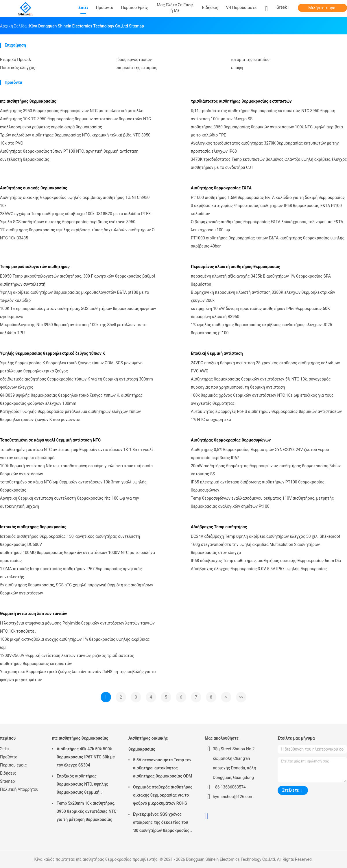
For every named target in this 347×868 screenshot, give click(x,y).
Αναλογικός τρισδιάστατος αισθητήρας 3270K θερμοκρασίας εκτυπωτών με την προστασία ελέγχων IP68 (265, 147)
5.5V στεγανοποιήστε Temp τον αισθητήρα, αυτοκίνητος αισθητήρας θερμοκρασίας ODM (163, 768)
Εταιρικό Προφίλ (15, 60)
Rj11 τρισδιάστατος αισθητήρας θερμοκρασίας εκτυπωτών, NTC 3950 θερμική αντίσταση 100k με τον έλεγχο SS (263, 115)
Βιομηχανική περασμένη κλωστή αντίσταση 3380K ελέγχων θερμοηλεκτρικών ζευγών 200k (263, 296)
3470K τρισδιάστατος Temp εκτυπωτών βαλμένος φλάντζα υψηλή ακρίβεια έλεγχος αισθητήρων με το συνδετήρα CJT (269, 163)
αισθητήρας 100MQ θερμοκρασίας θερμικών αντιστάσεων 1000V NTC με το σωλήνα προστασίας (77, 557)
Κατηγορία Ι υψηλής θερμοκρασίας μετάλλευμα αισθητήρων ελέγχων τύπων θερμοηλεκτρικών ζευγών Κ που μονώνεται (70, 415)
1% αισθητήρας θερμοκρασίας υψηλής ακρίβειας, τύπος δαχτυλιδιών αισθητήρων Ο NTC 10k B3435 (77, 234)
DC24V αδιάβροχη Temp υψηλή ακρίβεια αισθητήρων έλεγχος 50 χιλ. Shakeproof (266, 536)
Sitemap (7, 781)
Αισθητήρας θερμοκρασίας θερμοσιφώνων (231, 440)
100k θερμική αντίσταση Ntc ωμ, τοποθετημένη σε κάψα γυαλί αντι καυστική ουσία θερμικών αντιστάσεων (76, 470)
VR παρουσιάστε (241, 8)
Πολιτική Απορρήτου (19, 789)
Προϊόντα (9, 757)
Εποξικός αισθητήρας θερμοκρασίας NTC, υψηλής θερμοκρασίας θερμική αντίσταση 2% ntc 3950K (82, 785)
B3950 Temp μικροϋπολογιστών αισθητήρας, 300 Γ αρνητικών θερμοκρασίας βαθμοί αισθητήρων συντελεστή (78, 280)
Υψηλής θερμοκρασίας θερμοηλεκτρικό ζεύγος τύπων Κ (52, 353)
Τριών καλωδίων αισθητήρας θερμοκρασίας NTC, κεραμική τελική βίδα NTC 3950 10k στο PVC (75, 139)
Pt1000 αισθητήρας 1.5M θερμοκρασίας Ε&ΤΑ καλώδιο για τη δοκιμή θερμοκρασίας (268, 197)
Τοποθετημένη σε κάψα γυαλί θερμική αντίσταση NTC (50, 440)
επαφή (237, 68)
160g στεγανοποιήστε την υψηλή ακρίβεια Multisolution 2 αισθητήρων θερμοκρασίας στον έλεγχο (255, 548)
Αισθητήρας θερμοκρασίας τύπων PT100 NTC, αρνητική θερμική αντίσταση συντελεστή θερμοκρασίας (69, 155)
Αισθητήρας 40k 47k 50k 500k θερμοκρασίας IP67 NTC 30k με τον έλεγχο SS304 (86, 757)
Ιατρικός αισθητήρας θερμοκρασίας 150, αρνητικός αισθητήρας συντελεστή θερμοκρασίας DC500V (70, 540)
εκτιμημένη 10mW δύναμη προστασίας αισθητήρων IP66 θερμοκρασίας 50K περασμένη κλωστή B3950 (260, 313)
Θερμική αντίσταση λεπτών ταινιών (34, 614)
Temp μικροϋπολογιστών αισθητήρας (35, 267)
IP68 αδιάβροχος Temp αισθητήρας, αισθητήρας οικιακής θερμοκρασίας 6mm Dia (266, 561)
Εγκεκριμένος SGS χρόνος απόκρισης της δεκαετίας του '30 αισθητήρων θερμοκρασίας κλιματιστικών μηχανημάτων (161, 823)
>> (241, 697)
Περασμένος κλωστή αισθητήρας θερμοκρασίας (235, 267)
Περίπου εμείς (13, 765)
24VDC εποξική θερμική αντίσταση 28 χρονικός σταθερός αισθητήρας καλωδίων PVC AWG (265, 367)
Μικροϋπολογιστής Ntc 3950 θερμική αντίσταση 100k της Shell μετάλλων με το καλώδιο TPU (73, 329)
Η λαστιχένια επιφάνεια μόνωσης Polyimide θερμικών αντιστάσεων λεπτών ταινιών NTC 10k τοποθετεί (77, 627)
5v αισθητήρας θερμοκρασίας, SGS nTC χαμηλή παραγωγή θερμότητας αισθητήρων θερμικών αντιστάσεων (77, 589)
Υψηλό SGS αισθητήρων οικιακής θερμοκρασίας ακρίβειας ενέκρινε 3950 (68, 222)
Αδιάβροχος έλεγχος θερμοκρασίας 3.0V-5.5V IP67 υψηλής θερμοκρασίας (259, 569)
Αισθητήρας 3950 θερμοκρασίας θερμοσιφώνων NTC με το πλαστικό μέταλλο (72, 111)
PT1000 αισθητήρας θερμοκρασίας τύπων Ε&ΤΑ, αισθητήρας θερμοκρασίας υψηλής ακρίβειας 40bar (268, 242)
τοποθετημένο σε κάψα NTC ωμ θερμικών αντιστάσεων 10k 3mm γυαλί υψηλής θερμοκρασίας (73, 486)
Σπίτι (5, 749)
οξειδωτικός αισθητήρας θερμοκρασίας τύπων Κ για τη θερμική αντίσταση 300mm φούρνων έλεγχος (76, 383)
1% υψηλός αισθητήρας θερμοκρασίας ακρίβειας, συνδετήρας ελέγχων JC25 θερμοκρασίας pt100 (261, 329)
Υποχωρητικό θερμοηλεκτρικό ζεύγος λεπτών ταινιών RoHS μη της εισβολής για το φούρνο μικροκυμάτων (78, 676)
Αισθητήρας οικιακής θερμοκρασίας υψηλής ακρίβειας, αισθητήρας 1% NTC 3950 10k (75, 202)
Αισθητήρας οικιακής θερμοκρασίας (34, 188)
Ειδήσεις (8, 773)
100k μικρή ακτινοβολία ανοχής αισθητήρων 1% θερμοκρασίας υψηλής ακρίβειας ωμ (75, 643)
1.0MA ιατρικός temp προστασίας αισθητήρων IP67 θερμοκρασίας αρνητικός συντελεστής (71, 573)
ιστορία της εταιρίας (250, 60)
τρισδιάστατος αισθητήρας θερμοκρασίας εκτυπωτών (241, 101)
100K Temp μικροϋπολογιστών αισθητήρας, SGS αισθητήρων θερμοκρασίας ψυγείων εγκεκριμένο (78, 313)
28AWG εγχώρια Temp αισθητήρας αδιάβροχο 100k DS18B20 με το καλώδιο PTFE (75, 214)
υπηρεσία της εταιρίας (137, 68)
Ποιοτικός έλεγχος (18, 68)
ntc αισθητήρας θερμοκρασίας (28, 101)
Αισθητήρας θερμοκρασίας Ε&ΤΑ (221, 188)
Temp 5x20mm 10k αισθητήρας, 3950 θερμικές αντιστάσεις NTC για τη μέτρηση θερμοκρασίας (87, 811)
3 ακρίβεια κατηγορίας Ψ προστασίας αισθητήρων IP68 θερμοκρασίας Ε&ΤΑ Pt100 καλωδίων (266, 210)
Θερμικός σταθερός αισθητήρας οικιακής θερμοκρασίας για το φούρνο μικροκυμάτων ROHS (163, 795)
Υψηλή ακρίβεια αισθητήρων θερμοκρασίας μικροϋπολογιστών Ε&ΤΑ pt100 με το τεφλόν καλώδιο (74, 296)
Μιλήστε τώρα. (322, 8)
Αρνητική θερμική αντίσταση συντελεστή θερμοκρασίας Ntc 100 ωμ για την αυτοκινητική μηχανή (70, 502)
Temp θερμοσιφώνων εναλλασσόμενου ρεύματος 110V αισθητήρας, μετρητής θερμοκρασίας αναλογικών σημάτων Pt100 (262, 502)
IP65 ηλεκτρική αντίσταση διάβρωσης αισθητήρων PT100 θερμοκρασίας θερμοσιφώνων (258, 486)
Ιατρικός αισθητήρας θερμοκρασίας (33, 527)
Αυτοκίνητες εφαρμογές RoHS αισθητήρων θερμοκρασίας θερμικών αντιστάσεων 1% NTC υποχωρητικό (266, 415)
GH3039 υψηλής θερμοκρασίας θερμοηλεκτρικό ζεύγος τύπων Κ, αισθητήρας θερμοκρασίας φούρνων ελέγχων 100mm (71, 399)
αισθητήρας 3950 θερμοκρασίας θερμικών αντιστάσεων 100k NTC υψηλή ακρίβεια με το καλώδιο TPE (267, 131)
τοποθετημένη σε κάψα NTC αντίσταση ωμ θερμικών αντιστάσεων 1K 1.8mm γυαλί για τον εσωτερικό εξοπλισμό (76, 454)
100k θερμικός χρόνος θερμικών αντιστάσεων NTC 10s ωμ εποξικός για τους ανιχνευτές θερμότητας (262, 399)
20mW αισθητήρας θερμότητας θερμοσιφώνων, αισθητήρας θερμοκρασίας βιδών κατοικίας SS (266, 470)
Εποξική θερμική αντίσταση (217, 353)
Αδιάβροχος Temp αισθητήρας (219, 527)
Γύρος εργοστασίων (134, 60)
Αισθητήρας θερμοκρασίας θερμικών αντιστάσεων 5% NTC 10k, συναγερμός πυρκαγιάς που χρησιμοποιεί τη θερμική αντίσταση (261, 383)
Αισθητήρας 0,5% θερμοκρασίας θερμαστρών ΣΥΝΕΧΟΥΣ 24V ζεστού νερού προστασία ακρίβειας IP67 (260, 454)
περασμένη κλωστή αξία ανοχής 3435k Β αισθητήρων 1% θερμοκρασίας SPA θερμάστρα (261, 280)
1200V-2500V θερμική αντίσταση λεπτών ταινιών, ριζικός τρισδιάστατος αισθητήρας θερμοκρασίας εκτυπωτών (67, 660)
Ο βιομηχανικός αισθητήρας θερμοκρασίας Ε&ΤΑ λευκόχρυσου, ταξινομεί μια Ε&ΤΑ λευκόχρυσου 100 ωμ (267, 226)
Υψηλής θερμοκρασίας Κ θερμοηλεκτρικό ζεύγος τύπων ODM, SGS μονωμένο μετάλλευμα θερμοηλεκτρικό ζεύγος (71, 367)
